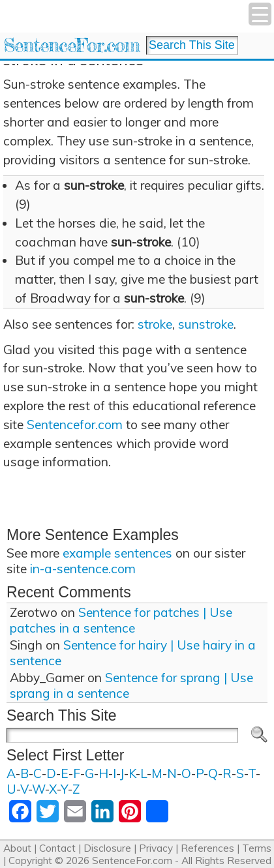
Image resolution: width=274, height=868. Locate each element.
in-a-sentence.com (83, 569)
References (207, 848)
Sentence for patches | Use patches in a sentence (121, 620)
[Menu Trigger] (260, 14)
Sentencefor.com (75, 425)
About (17, 848)
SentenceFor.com (71, 45)
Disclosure (107, 848)
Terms (257, 848)
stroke (155, 324)
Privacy (156, 848)
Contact (57, 848)
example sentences (117, 553)
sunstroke (206, 324)
